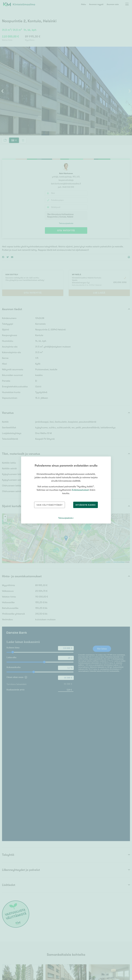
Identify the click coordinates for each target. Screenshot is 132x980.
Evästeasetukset (80, 490)
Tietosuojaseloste (65, 518)
